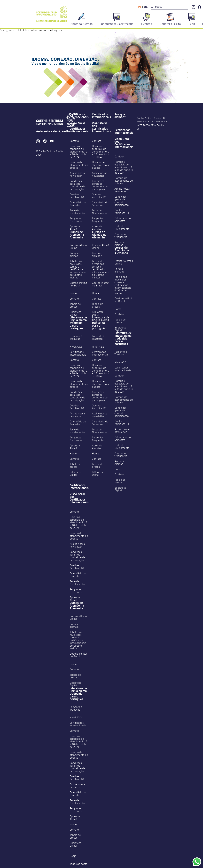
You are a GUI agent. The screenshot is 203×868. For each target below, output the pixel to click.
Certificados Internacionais (79, 116)
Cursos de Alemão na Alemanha (77, 235)
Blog (73, 856)
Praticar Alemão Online (79, 247)
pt (140, 7)
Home (73, 294)
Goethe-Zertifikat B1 (77, 196)
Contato (74, 141)
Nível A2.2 (76, 347)
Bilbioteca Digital (75, 314)
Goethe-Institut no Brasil (78, 284)
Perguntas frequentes (76, 220)
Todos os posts (78, 864)
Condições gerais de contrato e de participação (77, 185)
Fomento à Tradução (76, 338)
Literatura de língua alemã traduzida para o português (78, 323)
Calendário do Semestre (78, 204)
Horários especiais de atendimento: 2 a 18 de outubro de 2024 (79, 152)
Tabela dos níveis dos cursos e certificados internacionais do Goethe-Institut (78, 270)
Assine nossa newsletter (77, 175)
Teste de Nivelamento (77, 212)
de (146, 7)
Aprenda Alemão (75, 228)
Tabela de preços (75, 306)
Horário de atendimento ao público (79, 165)
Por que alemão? (75, 255)
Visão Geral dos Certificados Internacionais (79, 127)
